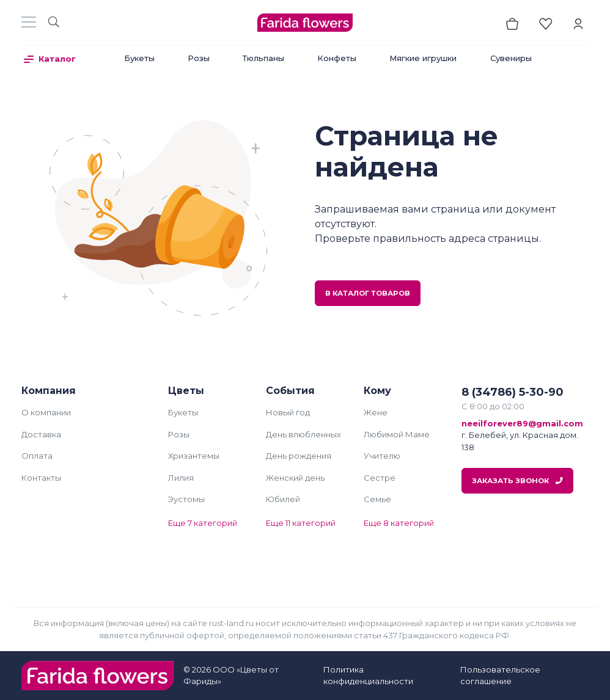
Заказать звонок (517, 481)
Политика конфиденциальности (368, 676)
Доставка (41, 434)
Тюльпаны (263, 58)
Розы (199, 58)
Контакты (41, 478)
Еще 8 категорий (399, 523)
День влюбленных (303, 434)
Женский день (295, 478)
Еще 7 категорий (203, 523)
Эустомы (186, 499)
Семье (377, 499)
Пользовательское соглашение (500, 676)
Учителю (382, 456)
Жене (376, 412)
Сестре (380, 478)
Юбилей (283, 499)
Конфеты (337, 58)
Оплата (37, 456)
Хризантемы (194, 456)
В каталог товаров (368, 293)
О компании (46, 412)
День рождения (299, 456)
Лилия (181, 478)
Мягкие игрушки (423, 58)
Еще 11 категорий (301, 523)
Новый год (288, 412)
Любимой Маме (397, 434)
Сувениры (511, 58)
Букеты (139, 58)
